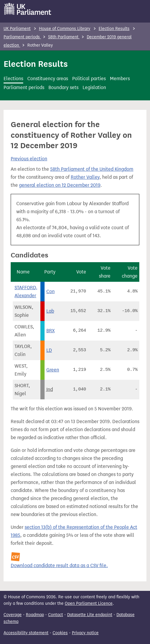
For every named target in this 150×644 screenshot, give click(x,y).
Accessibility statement (26, 633)
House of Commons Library (65, 29)
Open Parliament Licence (89, 603)
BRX (50, 331)
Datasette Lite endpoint (90, 615)
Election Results (114, 29)
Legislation (94, 87)
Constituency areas (48, 79)
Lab (50, 311)
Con (50, 291)
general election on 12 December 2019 (60, 185)
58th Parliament (64, 37)
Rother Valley (85, 177)
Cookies (60, 633)
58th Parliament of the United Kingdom (92, 169)
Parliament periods (22, 37)
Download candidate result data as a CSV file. (59, 565)
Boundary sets (63, 87)
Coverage (13, 615)
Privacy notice (85, 633)
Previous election (29, 159)
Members (120, 79)
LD (49, 350)
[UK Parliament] (28, 9)
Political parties (89, 79)
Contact (56, 615)
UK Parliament (17, 29)
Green (53, 370)
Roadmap (35, 615)
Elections (13, 79)
